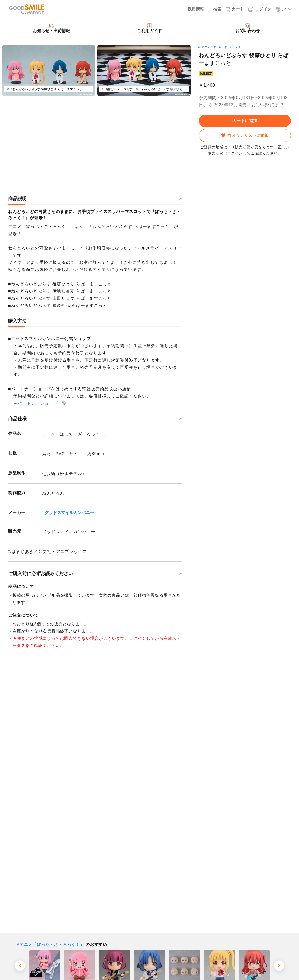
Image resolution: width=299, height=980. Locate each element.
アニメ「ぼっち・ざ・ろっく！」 (223, 47)
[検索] (215, 9)
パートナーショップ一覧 (42, 403)
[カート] (235, 9)
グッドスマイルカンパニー (69, 513)
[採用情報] (192, 9)
